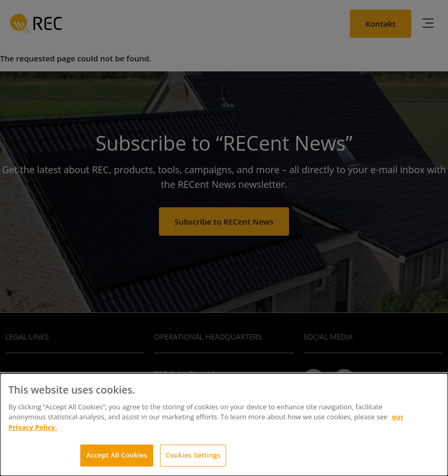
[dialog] (224, 425)
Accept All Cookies (116, 455)
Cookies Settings (193, 455)
